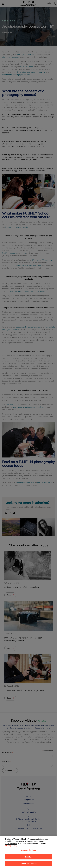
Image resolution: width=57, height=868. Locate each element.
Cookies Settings (28, 850)
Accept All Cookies (28, 864)
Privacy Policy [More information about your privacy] (11, 846)
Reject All (28, 857)
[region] (28, 852)
